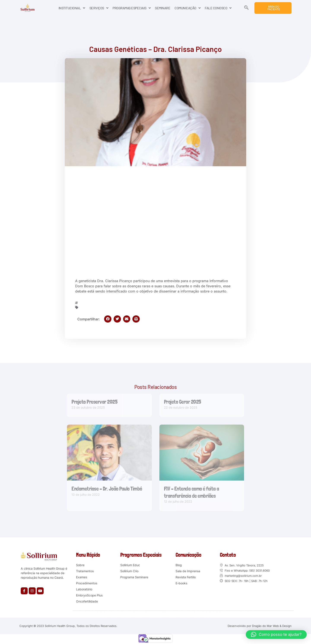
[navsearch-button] (246, 8)
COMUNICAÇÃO (187, 8)
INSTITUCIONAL (72, 8)
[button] (108, 319)
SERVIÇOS (99, 8)
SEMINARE (163, 8)
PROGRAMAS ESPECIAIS (132, 8)
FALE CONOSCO (218, 8)
